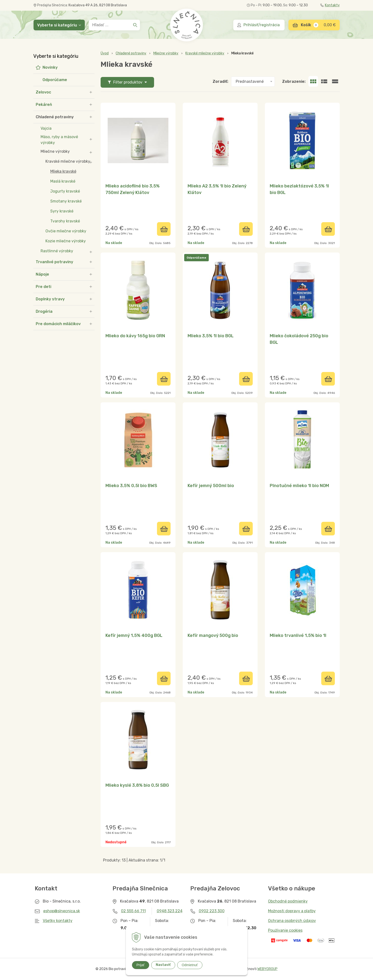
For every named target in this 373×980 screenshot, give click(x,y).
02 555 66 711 (133, 911)
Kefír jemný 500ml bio (211, 486)
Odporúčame (55, 80)
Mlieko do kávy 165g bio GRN (135, 336)
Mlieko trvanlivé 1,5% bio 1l (298, 635)
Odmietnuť (190, 965)
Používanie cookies (285, 930)
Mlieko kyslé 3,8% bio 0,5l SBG (137, 785)
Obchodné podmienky (288, 901)
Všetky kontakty (58, 921)
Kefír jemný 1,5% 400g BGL (134, 635)
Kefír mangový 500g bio (213, 635)
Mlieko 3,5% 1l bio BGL (211, 336)
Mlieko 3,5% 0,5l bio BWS (131, 486)
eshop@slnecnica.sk (62, 911)
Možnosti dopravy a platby (292, 911)
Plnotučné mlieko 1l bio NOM (299, 486)
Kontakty (330, 5)
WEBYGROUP (267, 969)
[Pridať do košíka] (164, 229)
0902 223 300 (212, 911)
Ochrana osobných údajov (292, 921)
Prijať (141, 965)
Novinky (50, 67)
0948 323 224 (170, 911)
